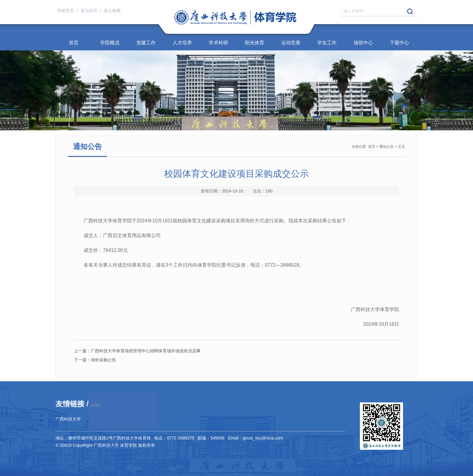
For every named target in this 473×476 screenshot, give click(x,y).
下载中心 (399, 43)
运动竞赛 (291, 43)
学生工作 (327, 43)
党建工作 (146, 43)
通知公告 (386, 147)
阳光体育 (255, 43)
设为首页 (90, 11)
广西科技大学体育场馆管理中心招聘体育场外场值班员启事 (137, 351)
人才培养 (182, 43)
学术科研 (218, 43)
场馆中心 (363, 43)
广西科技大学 (68, 419)
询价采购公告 (95, 360)
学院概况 (110, 43)
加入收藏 (112, 11)
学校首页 (66, 11)
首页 (74, 43)
